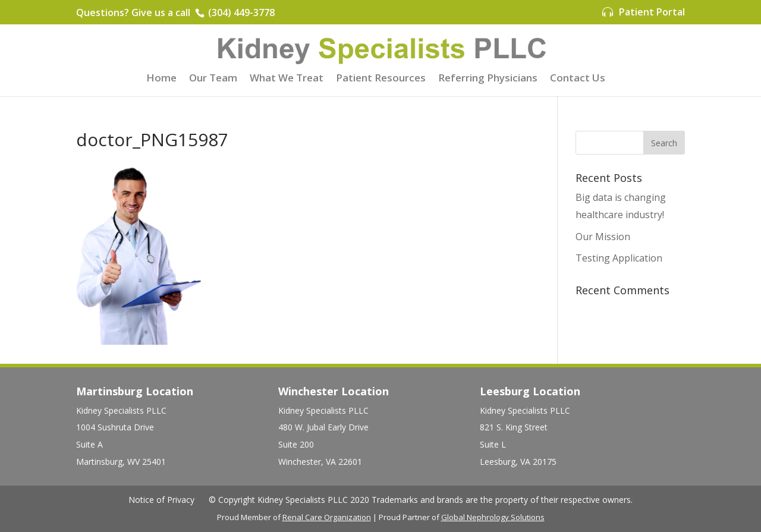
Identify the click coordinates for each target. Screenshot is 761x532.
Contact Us (578, 79)
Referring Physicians (488, 79)
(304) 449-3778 (240, 12)
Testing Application (619, 258)
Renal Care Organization (327, 517)
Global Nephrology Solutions (493, 517)
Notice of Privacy (161, 500)
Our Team (213, 79)
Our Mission (603, 237)
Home (161, 79)
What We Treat (287, 79)
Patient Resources (381, 79)
